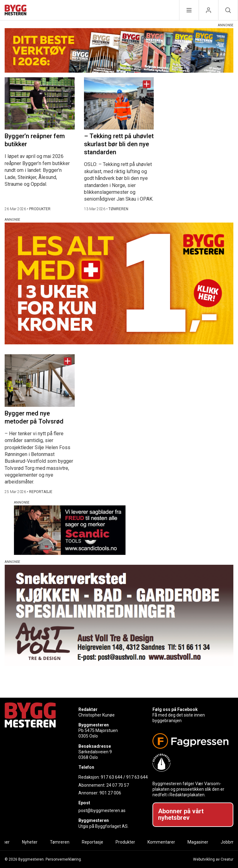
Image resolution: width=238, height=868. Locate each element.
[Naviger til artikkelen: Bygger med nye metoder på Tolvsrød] (40, 380)
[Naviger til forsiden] (15, 11)
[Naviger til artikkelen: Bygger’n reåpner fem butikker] (40, 103)
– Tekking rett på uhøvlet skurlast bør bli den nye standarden (119, 144)
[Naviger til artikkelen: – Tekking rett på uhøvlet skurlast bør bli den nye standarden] (119, 103)
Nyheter (30, 842)
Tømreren (60, 842)
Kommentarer (161, 842)
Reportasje (93, 842)
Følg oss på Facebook (175, 709)
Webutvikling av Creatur (213, 859)
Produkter (125, 842)
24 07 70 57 (118, 785)
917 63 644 (112, 777)
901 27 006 (110, 793)
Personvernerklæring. (64, 859)
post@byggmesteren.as (102, 811)
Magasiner (198, 842)
